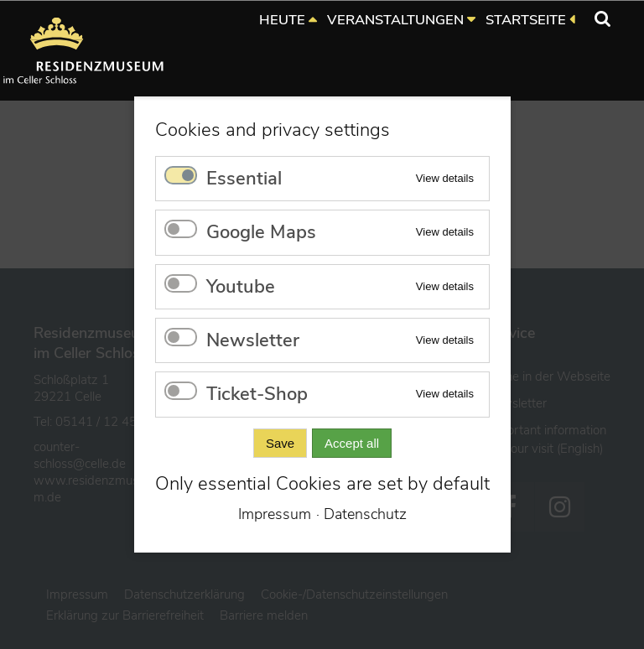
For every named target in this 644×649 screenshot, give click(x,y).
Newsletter (253, 340)
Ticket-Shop (257, 394)
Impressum (275, 514)
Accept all (352, 443)
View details (444, 178)
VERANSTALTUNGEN (395, 20)
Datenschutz (365, 514)
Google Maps (261, 232)
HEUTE (282, 20)
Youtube (241, 287)
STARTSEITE (526, 20)
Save (279, 443)
